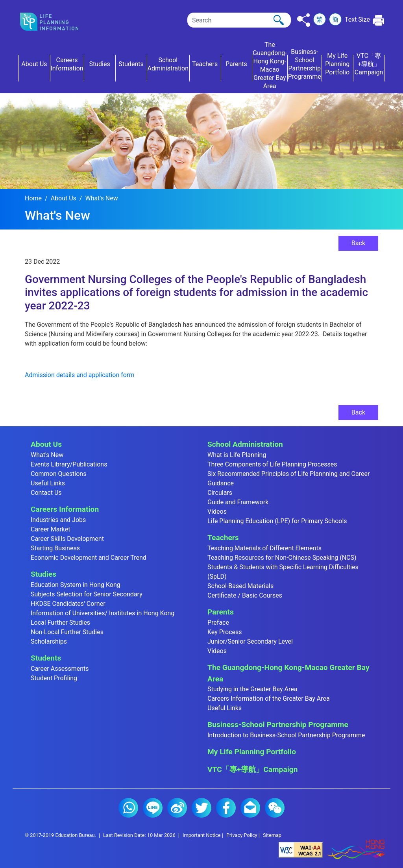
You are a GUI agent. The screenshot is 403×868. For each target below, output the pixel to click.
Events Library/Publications (69, 464)
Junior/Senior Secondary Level (250, 641)
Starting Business (55, 548)
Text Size (357, 19)
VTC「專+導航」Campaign (252, 769)
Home (33, 198)
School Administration (245, 444)
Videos (217, 512)
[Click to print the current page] (379, 20)
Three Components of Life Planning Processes (272, 464)
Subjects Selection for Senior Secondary (87, 594)
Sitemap (272, 835)
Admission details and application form (79, 375)
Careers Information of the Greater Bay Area (269, 699)
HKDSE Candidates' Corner (68, 604)
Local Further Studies (60, 623)
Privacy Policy (242, 835)
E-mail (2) (250, 808)
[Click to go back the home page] (56, 22)
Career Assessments (60, 669)
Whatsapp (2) (128, 808)
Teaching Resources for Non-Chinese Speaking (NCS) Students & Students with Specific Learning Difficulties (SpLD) (283, 567)
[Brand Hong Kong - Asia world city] (356, 850)
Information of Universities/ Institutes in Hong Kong (103, 613)
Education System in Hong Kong (76, 585)
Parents (221, 612)
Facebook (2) (226, 808)
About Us (64, 198)
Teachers (223, 538)
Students (46, 658)
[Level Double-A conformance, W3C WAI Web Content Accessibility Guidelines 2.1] (301, 850)
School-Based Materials (240, 586)
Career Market (51, 529)
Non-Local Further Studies (67, 632)
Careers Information (65, 509)
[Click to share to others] (304, 20)
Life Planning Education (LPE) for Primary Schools (277, 521)
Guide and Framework (238, 502)
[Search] (239, 20)
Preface (218, 623)
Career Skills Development (67, 539)
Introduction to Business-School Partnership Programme (286, 735)
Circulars (220, 493)
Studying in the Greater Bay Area (252, 689)
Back (358, 243)
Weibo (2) (177, 808)
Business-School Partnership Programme (278, 725)
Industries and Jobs (58, 520)
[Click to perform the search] (279, 20)
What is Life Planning (237, 455)
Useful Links (48, 483)
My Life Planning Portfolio (252, 752)
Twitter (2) (201, 808)
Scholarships (49, 641)
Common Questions (58, 474)
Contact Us (46, 493)
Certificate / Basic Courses (245, 595)
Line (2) (153, 808)
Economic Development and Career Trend (89, 558)
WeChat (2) (275, 808)
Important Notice (202, 835)
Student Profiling (54, 678)
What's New (101, 198)
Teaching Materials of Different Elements (264, 548)
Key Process (225, 632)
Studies (43, 574)
